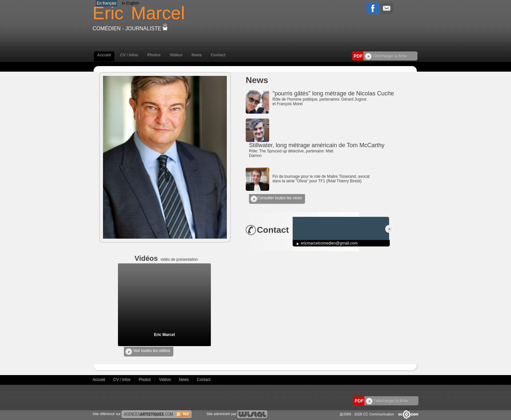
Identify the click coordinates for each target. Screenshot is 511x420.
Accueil (104, 55)
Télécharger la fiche (386, 56)
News (197, 55)
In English (130, 3)
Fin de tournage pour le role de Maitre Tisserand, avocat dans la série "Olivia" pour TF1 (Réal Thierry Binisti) (321, 179)
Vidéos (176, 55)
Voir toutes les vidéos (148, 352)
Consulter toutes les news (276, 199)
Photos (154, 55)
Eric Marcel (164, 335)
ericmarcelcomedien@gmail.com (329, 243)
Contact (218, 55)
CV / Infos (129, 55)
